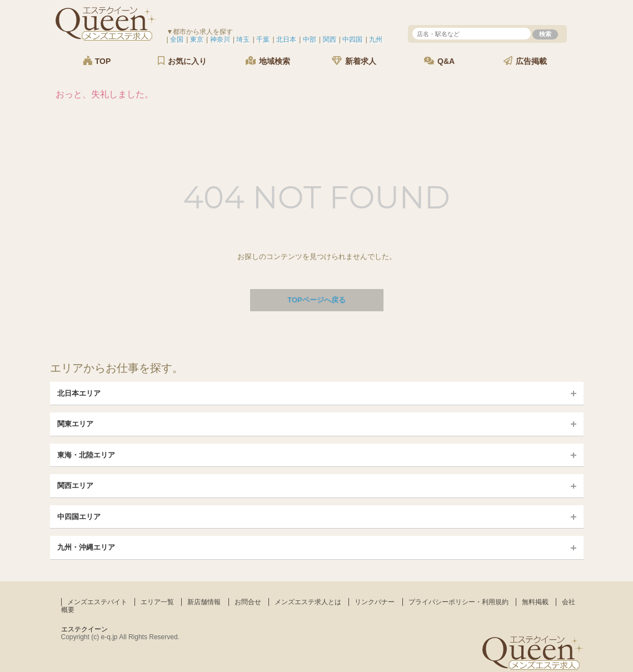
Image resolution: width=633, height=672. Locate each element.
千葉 (263, 39)
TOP (97, 61)
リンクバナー (375, 602)
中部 (310, 39)
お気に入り (182, 61)
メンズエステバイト (97, 602)
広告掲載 (525, 61)
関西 (330, 39)
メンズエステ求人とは (308, 602)
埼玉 (243, 39)
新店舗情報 (204, 602)
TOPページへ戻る (316, 300)
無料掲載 (535, 602)
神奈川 (220, 39)
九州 (376, 39)
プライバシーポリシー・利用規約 (458, 602)
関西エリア (75, 486)
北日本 (286, 39)
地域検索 (268, 61)
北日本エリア (79, 393)
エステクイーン (84, 629)
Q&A (439, 61)
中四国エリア (79, 517)
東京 (197, 39)
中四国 (352, 39)
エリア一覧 (157, 602)
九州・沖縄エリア (86, 547)
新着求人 (354, 61)
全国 (177, 39)
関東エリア (75, 424)
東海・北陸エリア (86, 455)
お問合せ (248, 602)
